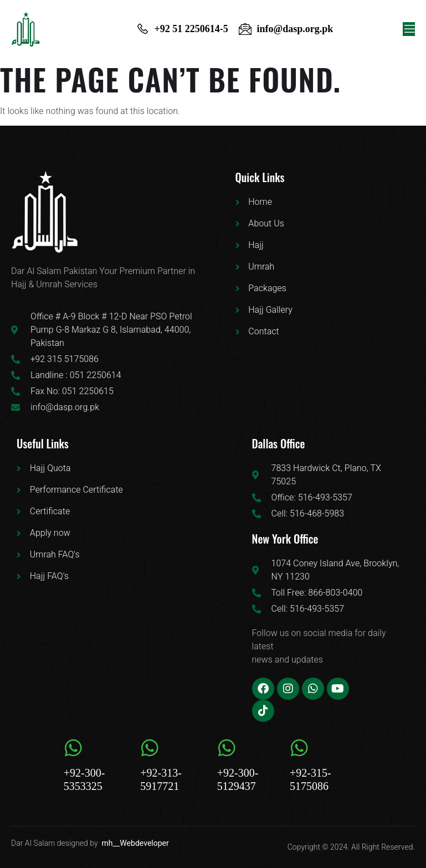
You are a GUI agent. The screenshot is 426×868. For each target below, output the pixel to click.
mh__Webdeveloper (135, 843)
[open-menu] (409, 29)
